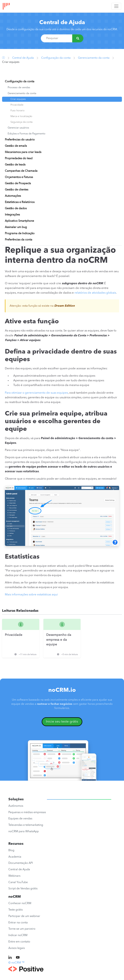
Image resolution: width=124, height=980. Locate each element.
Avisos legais (17, 948)
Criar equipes (18, 99)
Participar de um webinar (24, 916)
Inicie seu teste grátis (62, 722)
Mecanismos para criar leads (23, 152)
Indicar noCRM (18, 935)
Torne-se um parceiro (22, 929)
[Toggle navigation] (116, 6)
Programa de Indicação (20, 234)
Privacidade (17, 105)
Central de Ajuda (62, 23)
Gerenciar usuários (18, 128)
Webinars (14, 876)
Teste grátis (16, 910)
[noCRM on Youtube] (18, 958)
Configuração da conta (56, 58)
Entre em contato (19, 942)
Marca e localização (21, 116)
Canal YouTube (18, 882)
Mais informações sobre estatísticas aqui (31, 595)
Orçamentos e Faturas (19, 177)
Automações (13, 196)
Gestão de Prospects (18, 184)
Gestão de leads (15, 165)
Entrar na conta (18, 923)
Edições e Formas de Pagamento (27, 134)
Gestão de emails (16, 146)
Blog (11, 850)
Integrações (12, 215)
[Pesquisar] (78, 38)
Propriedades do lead (19, 159)
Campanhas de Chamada (21, 171)
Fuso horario (18, 111)
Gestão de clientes (17, 190)
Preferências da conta (19, 240)
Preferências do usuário (20, 140)
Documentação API (21, 863)
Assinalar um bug (16, 227)
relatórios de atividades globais (95, 293)
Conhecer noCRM (20, 903)
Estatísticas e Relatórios (20, 202)
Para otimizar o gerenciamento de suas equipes (36, 393)
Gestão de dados (16, 209)
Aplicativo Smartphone (19, 221)
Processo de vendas (19, 88)
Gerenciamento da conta (94, 58)
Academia (15, 857)
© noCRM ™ (16, 963)
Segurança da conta (21, 122)
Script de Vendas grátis (23, 889)
